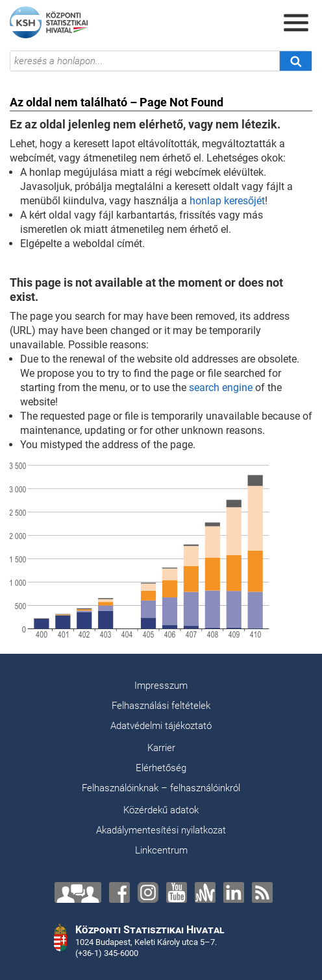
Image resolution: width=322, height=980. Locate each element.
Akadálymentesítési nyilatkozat (161, 830)
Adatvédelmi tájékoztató (161, 726)
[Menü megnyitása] (296, 23)
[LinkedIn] (234, 892)
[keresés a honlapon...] (145, 61)
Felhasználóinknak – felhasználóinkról (161, 788)
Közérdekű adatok (161, 810)
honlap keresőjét (227, 201)
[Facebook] (119, 892)
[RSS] (262, 892)
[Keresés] (295, 61)
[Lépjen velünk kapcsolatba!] (78, 892)
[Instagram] (148, 892)
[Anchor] (205, 892)
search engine (221, 388)
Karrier (161, 748)
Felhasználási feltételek (161, 706)
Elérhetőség (161, 768)
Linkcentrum (161, 850)
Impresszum (161, 686)
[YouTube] (177, 892)
